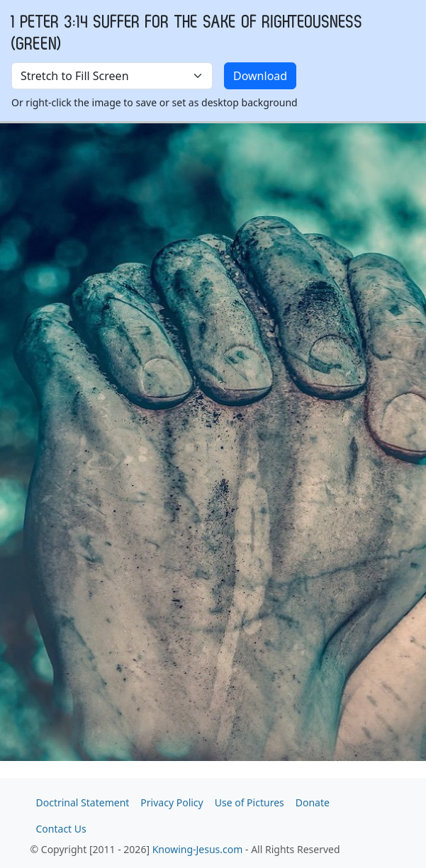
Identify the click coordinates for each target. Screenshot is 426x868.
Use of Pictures (250, 802)
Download (260, 76)
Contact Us (61, 829)
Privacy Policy (172, 802)
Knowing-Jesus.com (198, 849)
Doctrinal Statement (83, 802)
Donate (313, 802)
